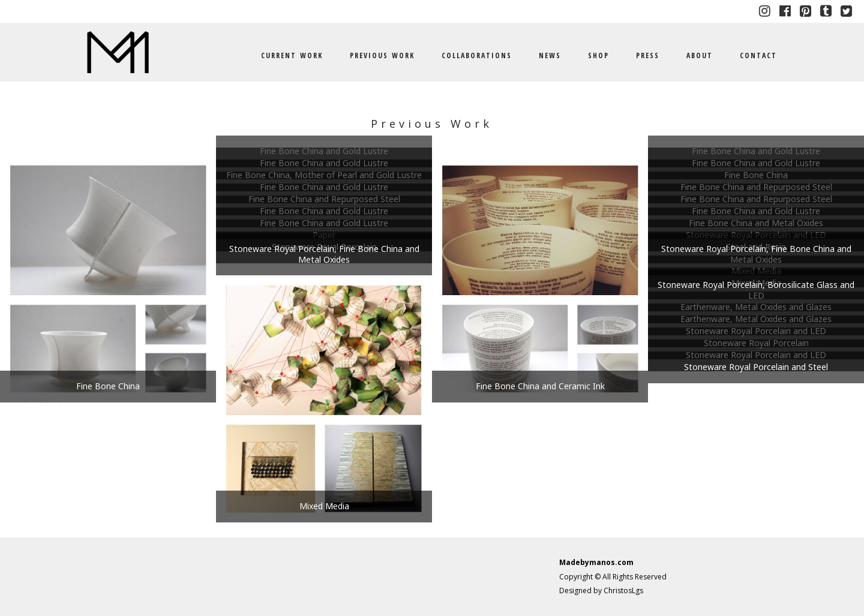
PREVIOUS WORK (382, 55)
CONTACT (758, 55)
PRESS (648, 55)
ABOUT (700, 55)
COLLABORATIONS (477, 55)
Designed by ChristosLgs (601, 591)
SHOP (598, 55)
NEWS (550, 55)
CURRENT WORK (292, 55)
